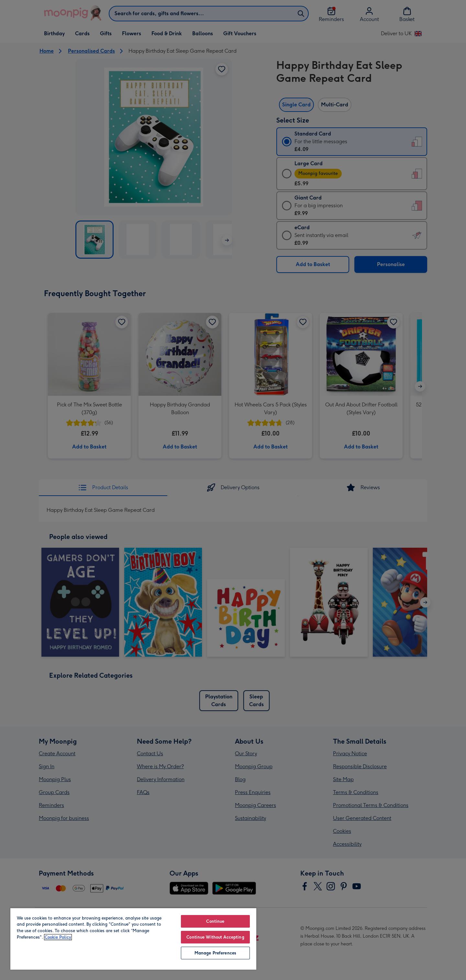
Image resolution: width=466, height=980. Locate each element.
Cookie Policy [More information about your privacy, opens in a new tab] (58, 937)
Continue (215, 921)
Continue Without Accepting (215, 937)
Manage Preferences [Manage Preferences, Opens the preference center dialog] (215, 953)
